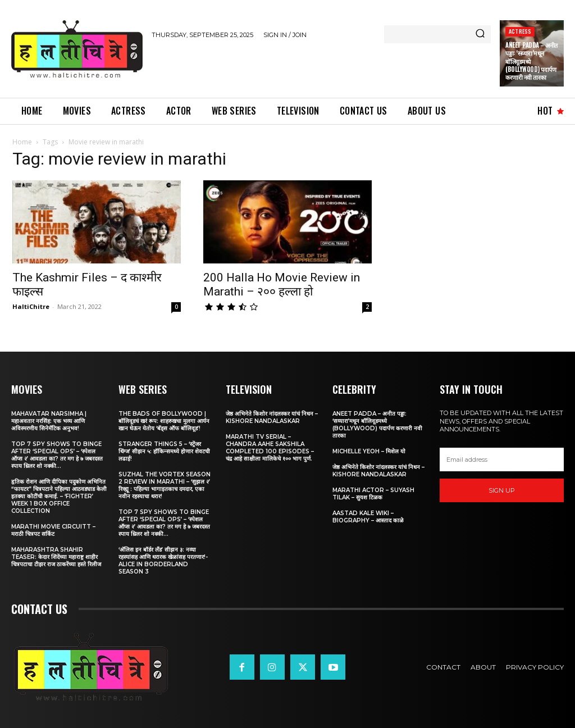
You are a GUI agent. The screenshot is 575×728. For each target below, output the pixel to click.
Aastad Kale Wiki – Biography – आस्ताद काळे (368, 517)
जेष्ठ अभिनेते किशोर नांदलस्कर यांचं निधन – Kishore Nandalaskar (272, 417)
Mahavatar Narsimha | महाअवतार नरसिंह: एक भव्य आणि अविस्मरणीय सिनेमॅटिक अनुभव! (49, 421)
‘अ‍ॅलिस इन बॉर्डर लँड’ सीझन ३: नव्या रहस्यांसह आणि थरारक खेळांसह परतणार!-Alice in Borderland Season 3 (163, 561)
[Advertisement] (283, 66)
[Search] (480, 34)
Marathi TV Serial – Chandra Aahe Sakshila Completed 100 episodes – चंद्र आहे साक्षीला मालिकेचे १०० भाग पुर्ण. (270, 448)
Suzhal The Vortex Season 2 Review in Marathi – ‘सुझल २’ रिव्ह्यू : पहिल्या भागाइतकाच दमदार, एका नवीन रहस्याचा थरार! (165, 485)
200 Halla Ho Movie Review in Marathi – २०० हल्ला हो (282, 285)
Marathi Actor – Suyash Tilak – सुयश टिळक (373, 494)
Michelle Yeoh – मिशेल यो (369, 451)
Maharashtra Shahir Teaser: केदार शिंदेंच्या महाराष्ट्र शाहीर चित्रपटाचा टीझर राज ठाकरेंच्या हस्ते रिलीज (56, 557)
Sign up (502, 490)
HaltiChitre (31, 306)
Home (22, 142)
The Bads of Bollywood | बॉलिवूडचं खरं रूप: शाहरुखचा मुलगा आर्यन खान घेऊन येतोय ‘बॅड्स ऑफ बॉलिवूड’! (164, 421)
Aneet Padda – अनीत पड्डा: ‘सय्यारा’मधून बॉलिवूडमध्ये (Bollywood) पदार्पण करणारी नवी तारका (377, 425)
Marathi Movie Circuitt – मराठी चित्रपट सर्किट (53, 530)
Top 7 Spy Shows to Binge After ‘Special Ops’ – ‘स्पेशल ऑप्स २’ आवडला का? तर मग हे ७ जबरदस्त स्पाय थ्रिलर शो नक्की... (57, 455)
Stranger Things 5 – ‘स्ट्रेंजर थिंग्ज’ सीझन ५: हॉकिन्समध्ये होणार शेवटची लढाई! (164, 451)
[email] (502, 459)
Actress (520, 31)
